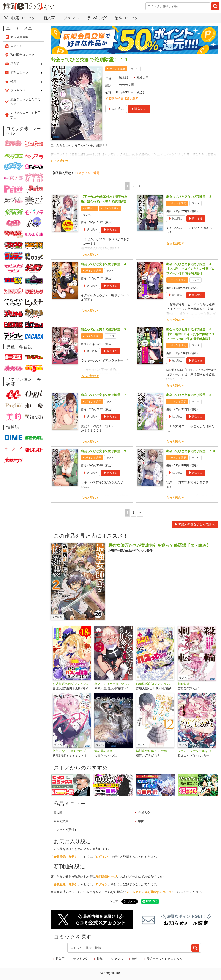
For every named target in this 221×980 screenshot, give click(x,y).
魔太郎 (123, 78)
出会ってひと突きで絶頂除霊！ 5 (103, 330)
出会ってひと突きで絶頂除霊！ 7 (103, 395)
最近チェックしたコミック (165, 959)
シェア (114, 901)
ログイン (102, 857)
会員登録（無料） (66, 857)
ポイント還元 (118, 69)
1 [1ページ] (127, 186)
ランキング (97, 18)
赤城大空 (142, 78)
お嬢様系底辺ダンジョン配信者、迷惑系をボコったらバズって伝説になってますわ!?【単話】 (72, 684)
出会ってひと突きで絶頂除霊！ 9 (103, 451)
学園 (141, 821)
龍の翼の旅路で (105, 751)
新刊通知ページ (106, 877)
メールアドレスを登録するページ (149, 892)
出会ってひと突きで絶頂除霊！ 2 (189, 197)
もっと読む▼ (60, 161)
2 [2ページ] (133, 186)
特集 (100, 959)
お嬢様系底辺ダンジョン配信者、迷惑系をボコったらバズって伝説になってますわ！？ (155, 684)
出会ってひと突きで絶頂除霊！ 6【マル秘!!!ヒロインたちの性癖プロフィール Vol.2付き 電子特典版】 (190, 334)
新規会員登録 (19, 37)
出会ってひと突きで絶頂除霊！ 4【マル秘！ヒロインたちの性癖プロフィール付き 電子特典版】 (190, 269)
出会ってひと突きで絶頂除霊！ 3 (103, 264)
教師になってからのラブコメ (72, 751)
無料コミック (126, 18)
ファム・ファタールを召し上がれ (197, 751)
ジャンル (71, 18)
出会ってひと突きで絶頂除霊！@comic (113, 684)
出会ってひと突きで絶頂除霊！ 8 (189, 395)
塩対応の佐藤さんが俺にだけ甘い (155, 751)
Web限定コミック (20, 18)
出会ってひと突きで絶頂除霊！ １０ (191, 451)
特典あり (91, 208)
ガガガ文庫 (126, 85)
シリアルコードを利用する (25, 115)
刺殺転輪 (184, 684)
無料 (135, 959)
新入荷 (49, 18)
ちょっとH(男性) (65, 830)
